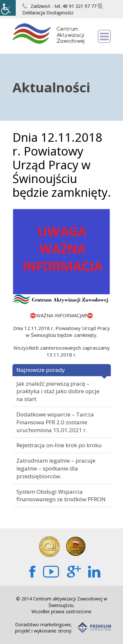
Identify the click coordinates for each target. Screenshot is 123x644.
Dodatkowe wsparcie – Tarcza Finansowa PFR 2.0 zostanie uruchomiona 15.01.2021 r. (55, 422)
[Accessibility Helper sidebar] (8, 8)
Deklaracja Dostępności (63, 9)
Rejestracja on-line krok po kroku (59, 445)
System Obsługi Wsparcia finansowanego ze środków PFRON (61, 496)
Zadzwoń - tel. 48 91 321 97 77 (59, 6)
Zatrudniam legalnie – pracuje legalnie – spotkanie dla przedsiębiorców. (56, 468)
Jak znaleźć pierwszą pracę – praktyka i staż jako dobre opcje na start (58, 391)
